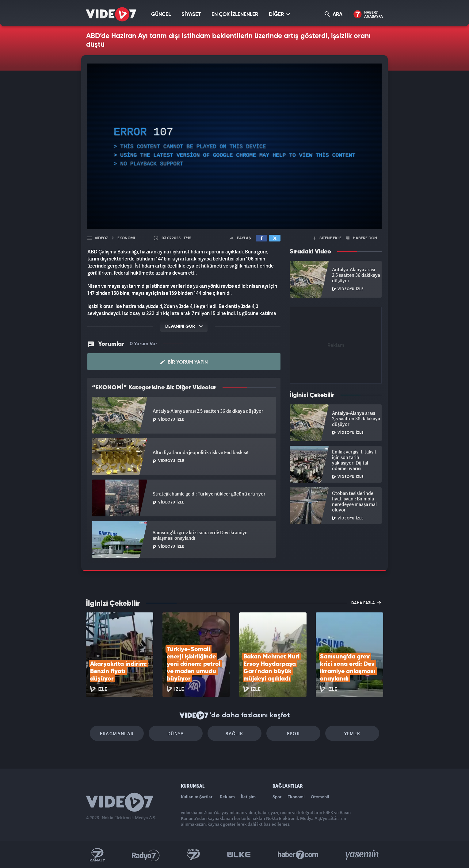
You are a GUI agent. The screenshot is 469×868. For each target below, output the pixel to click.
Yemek (352, 733)
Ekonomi (296, 797)
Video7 (101, 238)
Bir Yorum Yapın (184, 362)
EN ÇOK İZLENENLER (235, 15)
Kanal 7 (97, 855)
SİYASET (191, 15)
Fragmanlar (117, 733)
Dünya (176, 733)
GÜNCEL (161, 15)
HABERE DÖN (362, 238)
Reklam (227, 797)
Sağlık (234, 733)
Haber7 (298, 855)
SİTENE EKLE (327, 238)
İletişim (248, 797)
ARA (334, 14)
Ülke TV (239, 855)
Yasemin (363, 855)
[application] (235, 146)
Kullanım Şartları (197, 797)
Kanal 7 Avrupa (193, 855)
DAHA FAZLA (366, 603)
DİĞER (279, 14)
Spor (294, 733)
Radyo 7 (146, 855)
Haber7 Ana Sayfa (368, 15)
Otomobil (320, 797)
